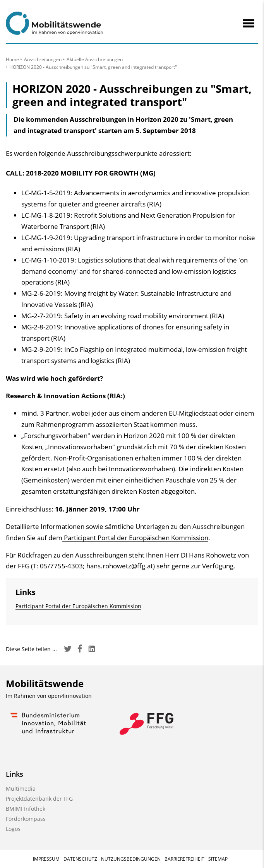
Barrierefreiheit (184, 859)
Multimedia (21, 789)
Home (12, 59)
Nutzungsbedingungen (131, 859)
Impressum (46, 859)
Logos (13, 829)
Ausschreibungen (43, 59)
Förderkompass (26, 819)
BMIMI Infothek (26, 809)
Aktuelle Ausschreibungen (95, 59)
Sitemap (218, 859)
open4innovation (70, 696)
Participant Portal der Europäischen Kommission (135, 538)
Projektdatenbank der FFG (39, 799)
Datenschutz (80, 859)
